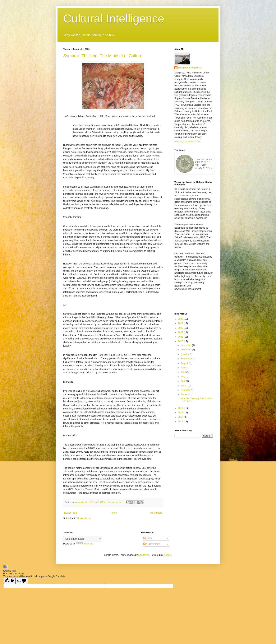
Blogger (167, 555)
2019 (181, 408)
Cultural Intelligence (114, 19)
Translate (85, 544)
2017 (181, 417)
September (187, 359)
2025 (181, 319)
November (186, 350)
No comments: (115, 502)
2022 (181, 332)
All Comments (152, 544)
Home (114, 513)
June (184, 372)
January (185, 394)
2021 (181, 337)
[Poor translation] (22, 581)
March (184, 386)
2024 (181, 323)
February (186, 390)
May (183, 377)
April (183, 381)
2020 (181, 341)
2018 (181, 413)
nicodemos (144, 555)
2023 (181, 328)
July (183, 368)
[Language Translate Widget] (82, 539)
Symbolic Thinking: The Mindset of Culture (103, 56)
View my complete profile (187, 142)
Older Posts (156, 513)
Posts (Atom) (84, 518)
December (186, 345)
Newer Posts (71, 513)
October (185, 354)
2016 (181, 422)
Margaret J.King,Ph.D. (190, 68)
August (185, 363)
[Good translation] (9, 581)
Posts (147, 538)
